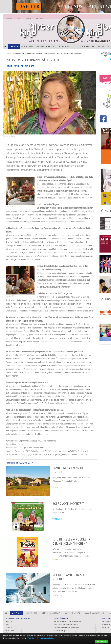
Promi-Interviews (49, 54)
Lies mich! (39, 54)
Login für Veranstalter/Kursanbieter (66, 627)
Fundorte (28, 18)
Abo (19, 18)
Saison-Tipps (27, 47)
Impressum (106, 621)
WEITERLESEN (57, 487)
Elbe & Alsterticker (94, 613)
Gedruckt (10, 18)
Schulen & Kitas (64, 47)
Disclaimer (106, 627)
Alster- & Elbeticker (84, 47)
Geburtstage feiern (45, 47)
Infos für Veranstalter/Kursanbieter (66, 624)
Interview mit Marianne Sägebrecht (69, 54)
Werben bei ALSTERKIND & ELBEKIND (67, 621)
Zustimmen (101, 642)
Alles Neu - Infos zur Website (50, 26)
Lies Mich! (14, 47)
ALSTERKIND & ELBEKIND (24, 54)
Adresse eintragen (60, 630)
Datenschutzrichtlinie (45, 638)
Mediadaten (40, 18)
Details (31, 638)
